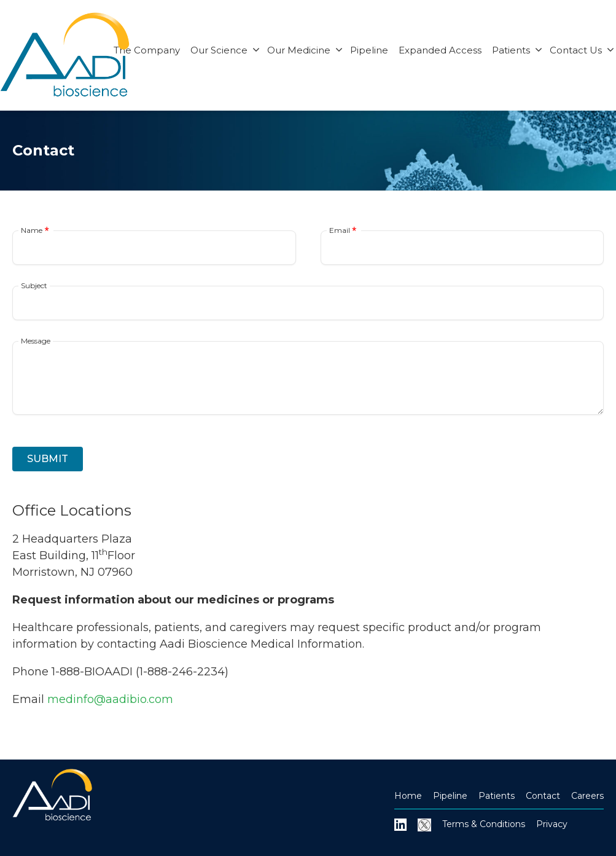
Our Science (225, 50)
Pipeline (369, 50)
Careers (587, 796)
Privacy (552, 824)
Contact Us (582, 50)
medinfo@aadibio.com (110, 699)
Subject (34, 286)
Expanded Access (440, 50)
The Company (147, 50)
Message (36, 341)
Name (32, 230)
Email (340, 230)
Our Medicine (305, 50)
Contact (543, 796)
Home (408, 796)
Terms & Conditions (484, 824)
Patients (517, 50)
